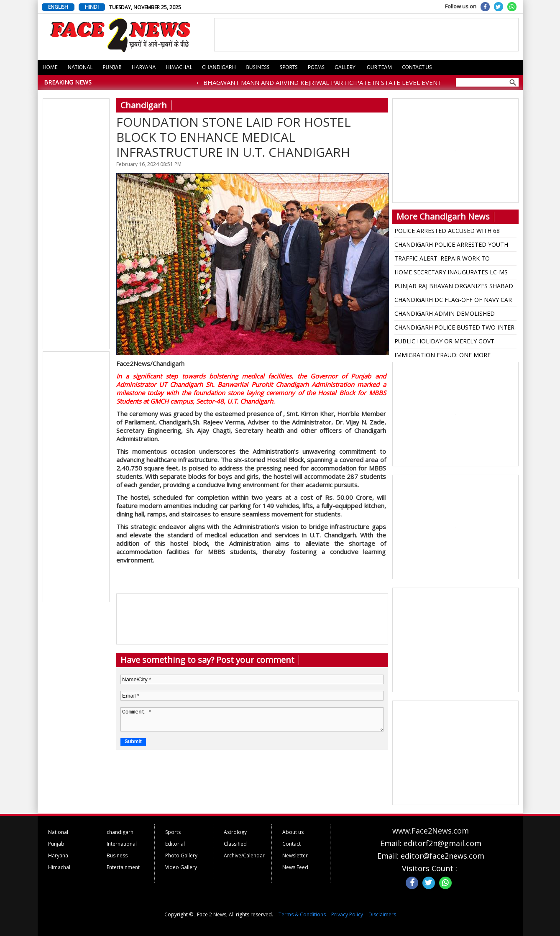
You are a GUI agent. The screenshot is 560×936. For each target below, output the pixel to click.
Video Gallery (181, 867)
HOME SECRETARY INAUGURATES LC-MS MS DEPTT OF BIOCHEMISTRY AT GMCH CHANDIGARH (451, 274)
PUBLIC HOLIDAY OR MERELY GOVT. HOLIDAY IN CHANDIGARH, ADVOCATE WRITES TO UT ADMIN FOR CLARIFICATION (455, 343)
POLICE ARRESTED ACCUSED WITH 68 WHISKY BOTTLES (447, 232)
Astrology (235, 832)
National (80, 67)
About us (293, 832)
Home (50, 67)
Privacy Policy (347, 914)
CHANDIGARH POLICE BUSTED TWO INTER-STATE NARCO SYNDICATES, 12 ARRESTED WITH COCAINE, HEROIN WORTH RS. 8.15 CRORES (455, 329)
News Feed (295, 867)
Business (258, 67)
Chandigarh (219, 67)
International (122, 844)
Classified (235, 844)
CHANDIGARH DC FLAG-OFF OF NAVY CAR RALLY (453, 301)
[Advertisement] (77, 224)
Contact (292, 844)
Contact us (417, 67)
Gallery (345, 67)
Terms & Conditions (302, 914)
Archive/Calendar (244, 855)
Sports (288, 67)
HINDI (92, 7)
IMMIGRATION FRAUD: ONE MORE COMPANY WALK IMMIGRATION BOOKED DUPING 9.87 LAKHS (453, 356)
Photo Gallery (181, 855)
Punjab (112, 67)
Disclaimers (382, 914)
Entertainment (123, 867)
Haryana (144, 67)
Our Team (379, 67)
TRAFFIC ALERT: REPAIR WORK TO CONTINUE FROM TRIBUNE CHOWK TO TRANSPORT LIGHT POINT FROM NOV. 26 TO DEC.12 (453, 260)
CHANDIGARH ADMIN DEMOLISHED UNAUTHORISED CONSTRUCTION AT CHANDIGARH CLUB (446, 315)
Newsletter (295, 855)
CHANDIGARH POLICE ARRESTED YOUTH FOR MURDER (451, 246)
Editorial (175, 844)
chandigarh (120, 832)
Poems (316, 67)
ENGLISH (58, 7)
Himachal (179, 67)
